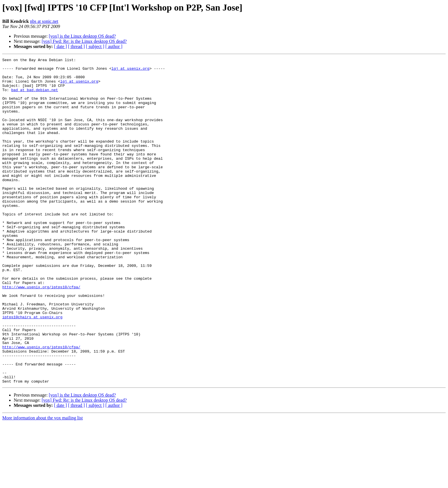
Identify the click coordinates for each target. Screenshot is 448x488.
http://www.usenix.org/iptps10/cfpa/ (41, 333)
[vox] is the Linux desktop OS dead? (82, 36)
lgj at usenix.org (130, 71)
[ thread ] (76, 46)
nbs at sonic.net (44, 21)
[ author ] (114, 46)
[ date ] (60, 46)
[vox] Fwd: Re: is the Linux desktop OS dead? (84, 41)
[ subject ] (95, 46)
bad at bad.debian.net (35, 97)
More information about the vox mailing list (43, 483)
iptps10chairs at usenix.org (32, 369)
